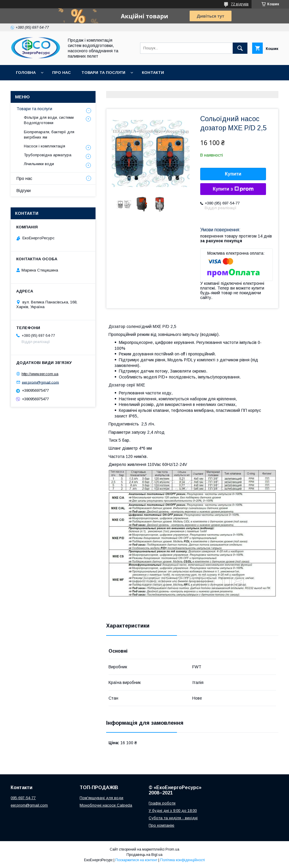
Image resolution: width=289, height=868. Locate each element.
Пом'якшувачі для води (101, 798)
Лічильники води (39, 164)
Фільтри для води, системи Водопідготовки (49, 120)
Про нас (61, 73)
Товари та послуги (103, 73)
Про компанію (161, 825)
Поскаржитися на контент (136, 860)
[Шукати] (240, 48)
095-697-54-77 (23, 798)
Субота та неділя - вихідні (173, 818)
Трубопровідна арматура (48, 155)
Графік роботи (162, 803)
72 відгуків (240, 4)
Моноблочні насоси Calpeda (106, 805)
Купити (233, 174)
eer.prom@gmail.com (40, 382)
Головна (26, 73)
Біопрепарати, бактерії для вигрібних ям (49, 135)
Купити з (233, 189)
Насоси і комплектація (45, 146)
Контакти (153, 73)
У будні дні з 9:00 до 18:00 (173, 811)
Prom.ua (172, 849)
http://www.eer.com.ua (40, 374)
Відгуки (24, 191)
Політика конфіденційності (183, 860)
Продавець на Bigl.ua (144, 855)
